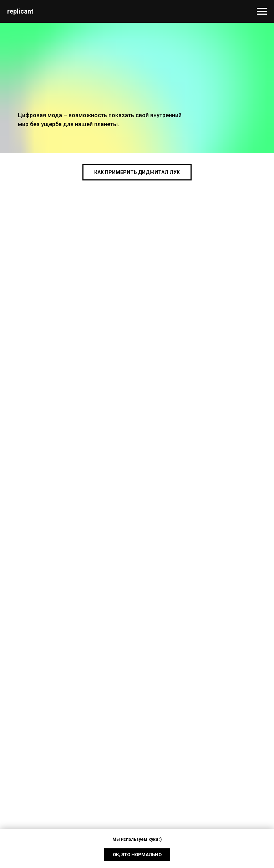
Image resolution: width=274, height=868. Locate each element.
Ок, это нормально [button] (137, 855)
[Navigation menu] (262, 11)
